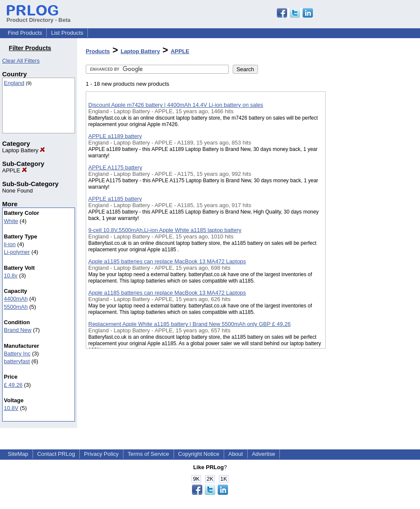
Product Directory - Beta (39, 17)
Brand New (18, 330)
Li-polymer (17, 252)
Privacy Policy (101, 454)
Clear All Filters (21, 61)
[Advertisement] (369, 223)
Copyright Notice (199, 454)
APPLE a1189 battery (115, 136)
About (236, 454)
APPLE (15, 170)
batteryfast (17, 361)
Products (98, 51)
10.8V (11, 408)
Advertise (264, 454)
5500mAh (16, 307)
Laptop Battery (24, 150)
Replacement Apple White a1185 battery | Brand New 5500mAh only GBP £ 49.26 (189, 324)
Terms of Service (148, 454)
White (11, 221)
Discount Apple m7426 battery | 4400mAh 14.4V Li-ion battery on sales (176, 105)
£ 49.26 (13, 385)
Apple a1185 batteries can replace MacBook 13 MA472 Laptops (167, 261)
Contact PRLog (56, 454)
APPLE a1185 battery (115, 199)
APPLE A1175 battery (115, 167)
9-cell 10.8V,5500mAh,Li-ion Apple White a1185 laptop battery (165, 230)
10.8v (11, 276)
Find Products (25, 33)
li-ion (10, 244)
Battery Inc (17, 354)
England (14, 83)
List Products (67, 33)
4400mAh (16, 299)
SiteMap (18, 454)
